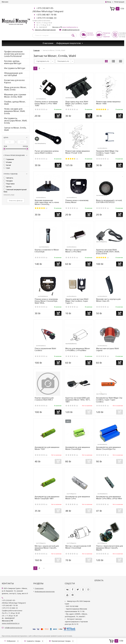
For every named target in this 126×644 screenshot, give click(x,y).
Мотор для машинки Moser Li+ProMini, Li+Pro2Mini (78, 349)
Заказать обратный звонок (45, 30)
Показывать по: (63, 61)
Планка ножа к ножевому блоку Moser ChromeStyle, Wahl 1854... (46, 301)
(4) (72, 159)
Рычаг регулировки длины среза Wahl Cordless (47, 152)
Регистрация (119, 2)
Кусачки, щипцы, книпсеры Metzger (13, 62)
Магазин (5, 2)
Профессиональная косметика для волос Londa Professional (14, 54)
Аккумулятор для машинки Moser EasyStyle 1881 (47, 498)
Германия (9, 159)
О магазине (48, 43)
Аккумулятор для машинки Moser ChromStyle (78, 448)
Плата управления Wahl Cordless (45, 349)
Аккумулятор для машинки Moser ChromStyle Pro (108, 448)
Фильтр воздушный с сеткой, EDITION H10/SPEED (109, 201)
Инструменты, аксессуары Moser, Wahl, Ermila (16, 121)
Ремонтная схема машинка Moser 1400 (108, 103)
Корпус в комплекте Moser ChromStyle (47, 251)
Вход (108, 2)
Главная (36, 50)
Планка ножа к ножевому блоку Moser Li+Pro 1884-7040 (46, 104)
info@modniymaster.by (71, 30)
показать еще (9, 195)
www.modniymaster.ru (70, 27)
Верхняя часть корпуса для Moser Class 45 (108, 300)
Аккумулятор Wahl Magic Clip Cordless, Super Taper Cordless (109, 400)
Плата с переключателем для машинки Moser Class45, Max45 (109, 548)
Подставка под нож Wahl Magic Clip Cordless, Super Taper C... (77, 104)
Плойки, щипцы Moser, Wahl (15, 103)
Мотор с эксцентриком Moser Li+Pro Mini (76, 251)
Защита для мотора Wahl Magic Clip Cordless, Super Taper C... (77, 301)
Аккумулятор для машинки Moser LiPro (78, 498)
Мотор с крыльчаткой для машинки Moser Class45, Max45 (47, 548)
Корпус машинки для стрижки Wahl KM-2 (44, 399)
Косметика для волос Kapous (15, 81)
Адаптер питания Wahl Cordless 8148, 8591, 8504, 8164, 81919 (108, 252)
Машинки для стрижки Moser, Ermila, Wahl (15, 96)
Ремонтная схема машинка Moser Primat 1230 (77, 152)
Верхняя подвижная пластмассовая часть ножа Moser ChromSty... (47, 202)
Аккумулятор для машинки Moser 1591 (47, 448)
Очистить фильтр (16, 201)
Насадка (8, 181)
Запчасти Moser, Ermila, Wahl (15, 129)
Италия (8, 162)
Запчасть (8, 178)
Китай (7, 165)
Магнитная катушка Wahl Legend (107, 349)
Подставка (9, 184)
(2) (102, 110)
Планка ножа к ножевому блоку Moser (77, 201)
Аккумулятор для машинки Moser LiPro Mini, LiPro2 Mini (109, 498)
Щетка (7, 187)
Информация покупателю (69, 43)
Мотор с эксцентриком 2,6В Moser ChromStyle (78, 547)
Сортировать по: (43, 61)
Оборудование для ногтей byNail (13, 74)
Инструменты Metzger (15, 68)
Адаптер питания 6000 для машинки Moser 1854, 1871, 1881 (78, 400)
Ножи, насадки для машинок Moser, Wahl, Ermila (15, 111)
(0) (41, 110)
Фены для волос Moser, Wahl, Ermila (15, 88)
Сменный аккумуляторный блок (15, 191)
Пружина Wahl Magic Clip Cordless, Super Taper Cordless (107, 153)
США (7, 168)
